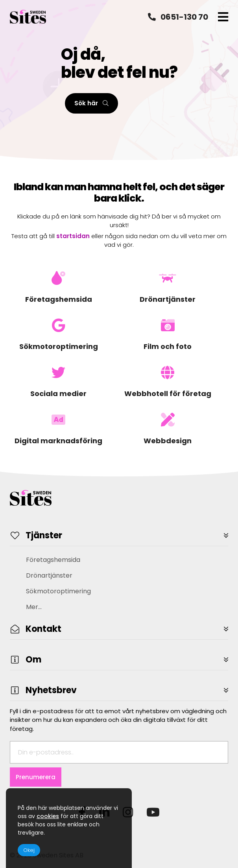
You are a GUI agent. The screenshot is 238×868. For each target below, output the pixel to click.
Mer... (34, 607)
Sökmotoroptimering (58, 591)
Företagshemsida (53, 560)
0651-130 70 (178, 17)
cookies (48, 816)
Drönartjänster (49, 575)
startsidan (73, 236)
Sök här (91, 103)
